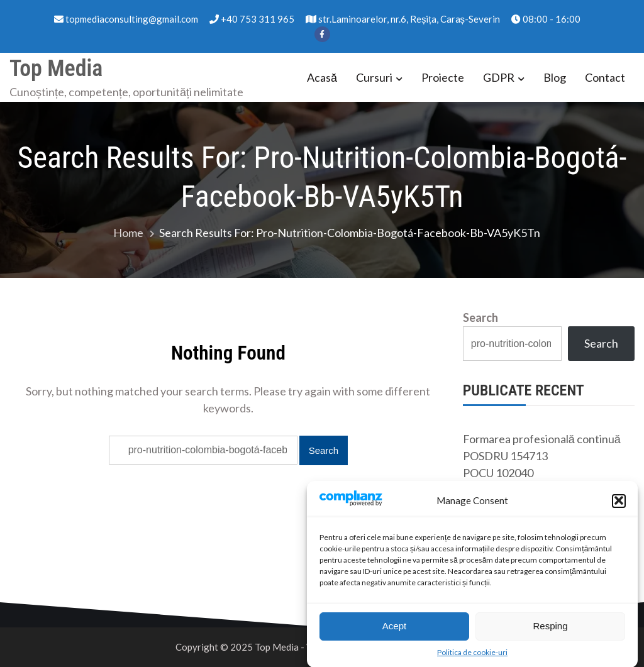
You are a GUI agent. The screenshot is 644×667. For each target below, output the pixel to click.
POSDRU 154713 (505, 456)
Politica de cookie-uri (472, 655)
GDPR (499, 77)
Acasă (322, 77)
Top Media (56, 69)
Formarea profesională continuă (542, 439)
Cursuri (374, 77)
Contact (605, 77)
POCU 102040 (498, 473)
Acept (394, 629)
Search (480, 317)
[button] (619, 504)
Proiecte (443, 77)
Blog (555, 77)
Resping (550, 629)
